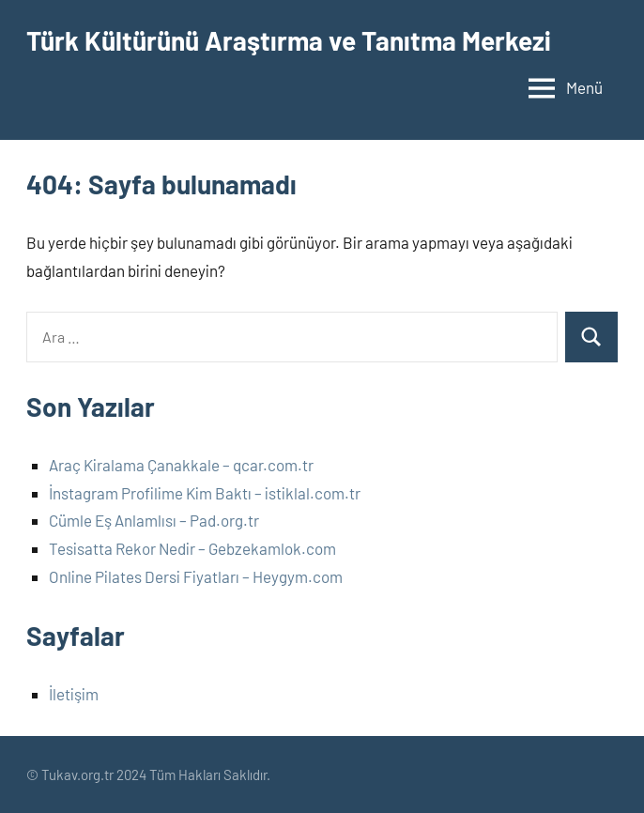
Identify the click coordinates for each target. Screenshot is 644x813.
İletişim (74, 694)
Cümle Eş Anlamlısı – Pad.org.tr (154, 520)
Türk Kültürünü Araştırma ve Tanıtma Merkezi (289, 40)
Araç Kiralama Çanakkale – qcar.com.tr (181, 465)
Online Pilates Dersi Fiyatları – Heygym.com (196, 576)
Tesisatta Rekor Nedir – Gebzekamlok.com (192, 548)
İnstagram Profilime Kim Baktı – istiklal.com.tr (205, 493)
